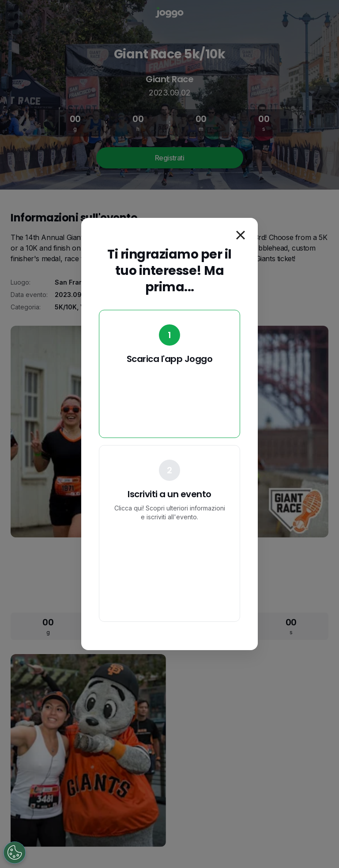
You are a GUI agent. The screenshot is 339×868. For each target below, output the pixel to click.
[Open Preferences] (15, 853)
